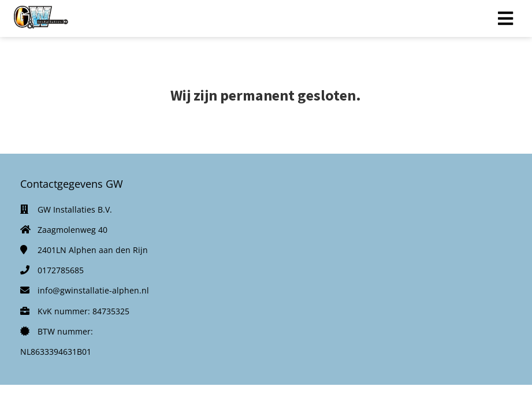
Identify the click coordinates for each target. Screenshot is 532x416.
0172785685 (61, 270)
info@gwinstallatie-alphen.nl (93, 290)
